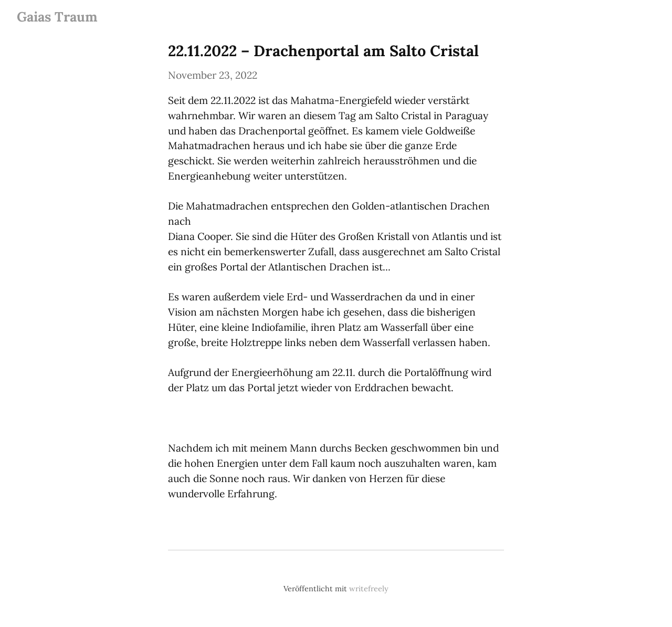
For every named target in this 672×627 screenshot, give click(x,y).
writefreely (369, 589)
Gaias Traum (57, 17)
